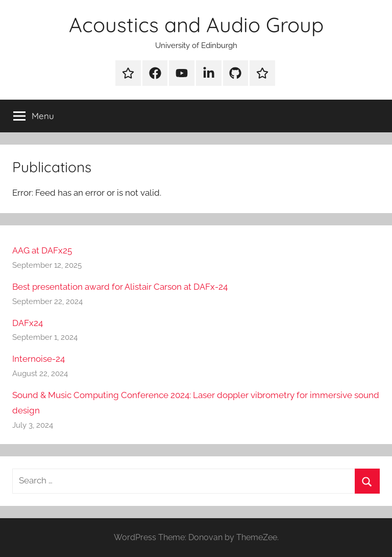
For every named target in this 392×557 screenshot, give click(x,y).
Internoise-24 (39, 359)
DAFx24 (28, 323)
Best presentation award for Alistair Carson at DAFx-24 (120, 287)
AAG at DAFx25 (42, 250)
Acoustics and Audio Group (196, 25)
